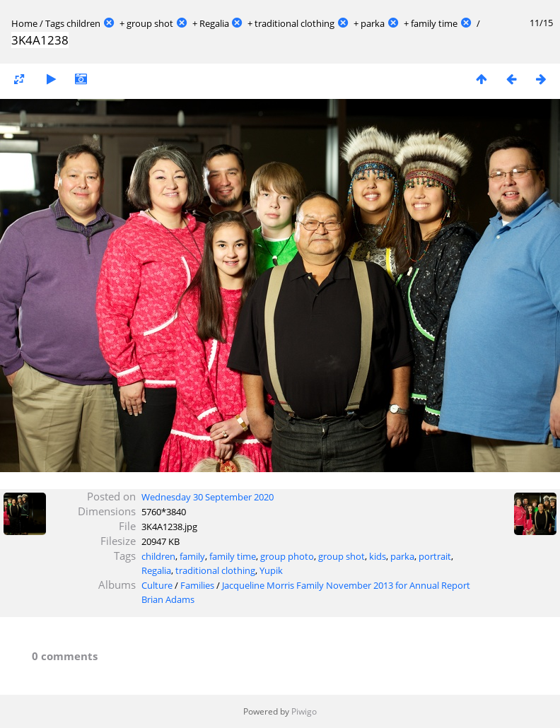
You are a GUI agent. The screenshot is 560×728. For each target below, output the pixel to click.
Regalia (214, 23)
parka (373, 23)
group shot (150, 23)
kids (378, 556)
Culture (157, 585)
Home (24, 23)
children (83, 23)
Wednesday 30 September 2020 (208, 497)
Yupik (271, 570)
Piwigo (304, 711)
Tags (55, 23)
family (192, 556)
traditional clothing (294, 23)
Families (197, 585)
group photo (287, 556)
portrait (435, 556)
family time (434, 23)
